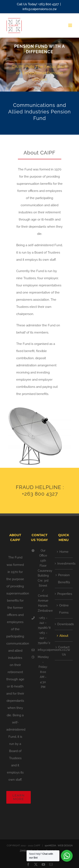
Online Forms (64, 609)
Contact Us (64, 651)
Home (64, 552)
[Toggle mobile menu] (70, 25)
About (64, 636)
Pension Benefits (64, 579)
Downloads (64, 624)
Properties (64, 594)
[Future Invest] (39, 65)
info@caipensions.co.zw (40, 9)
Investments (64, 564)
